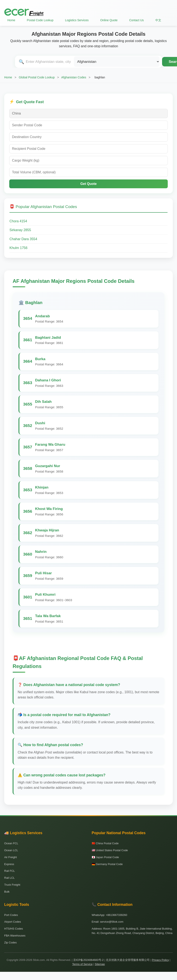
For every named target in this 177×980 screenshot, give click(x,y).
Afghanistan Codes (74, 77)
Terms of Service (82, 964)
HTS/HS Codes (14, 929)
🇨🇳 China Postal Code (105, 843)
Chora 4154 (18, 221)
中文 (158, 20)
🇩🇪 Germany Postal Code (107, 864)
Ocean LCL (11, 850)
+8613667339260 (117, 915)
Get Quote (88, 184)
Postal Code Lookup (40, 20)
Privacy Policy (160, 960)
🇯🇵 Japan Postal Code (105, 857)
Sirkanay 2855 (20, 230)
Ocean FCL (11, 843)
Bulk (7, 892)
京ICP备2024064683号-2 (88, 960)
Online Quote (109, 20)
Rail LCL (9, 878)
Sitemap (100, 964)
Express (9, 864)
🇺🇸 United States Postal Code (110, 850)
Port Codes (11, 915)
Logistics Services (77, 20)
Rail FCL (10, 871)
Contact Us (136, 20)
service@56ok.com (112, 922)
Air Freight (11, 857)
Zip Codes (10, 942)
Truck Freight (12, 885)
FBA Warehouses (15, 936)
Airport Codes (13, 922)
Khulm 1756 (18, 248)
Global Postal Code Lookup (37, 77)
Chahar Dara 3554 (23, 239)
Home (11, 20)
